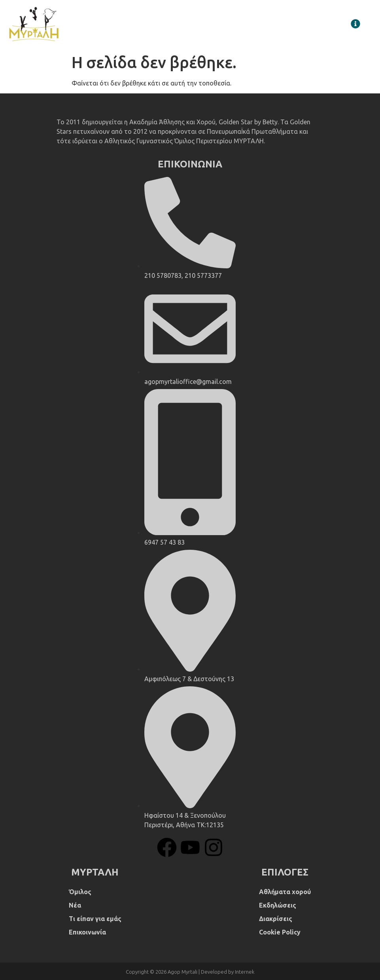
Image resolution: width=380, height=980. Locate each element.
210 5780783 (163, 275)
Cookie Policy (280, 932)
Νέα (75, 905)
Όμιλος (80, 892)
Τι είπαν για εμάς (95, 919)
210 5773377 (203, 275)
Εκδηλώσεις (278, 905)
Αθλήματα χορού (285, 892)
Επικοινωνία (87, 932)
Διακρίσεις (276, 919)
